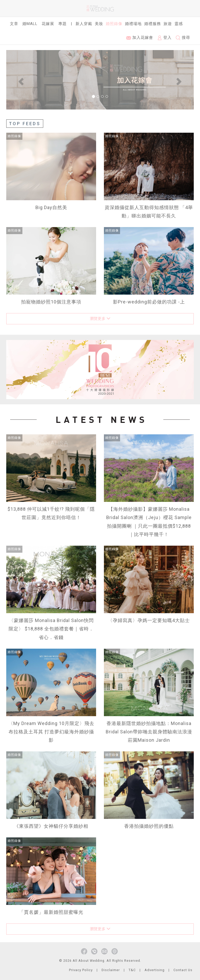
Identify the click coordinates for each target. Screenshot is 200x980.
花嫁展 (48, 24)
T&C (132, 970)
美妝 (99, 24)
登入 (164, 38)
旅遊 (168, 24)
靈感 (179, 24)
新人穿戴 (84, 24)
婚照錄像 (114, 24)
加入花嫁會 (140, 38)
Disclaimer (111, 970)
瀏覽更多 (100, 319)
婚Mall (30, 24)
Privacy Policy (81, 970)
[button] (20, 80)
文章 (14, 24)
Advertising (155, 970)
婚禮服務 (153, 24)
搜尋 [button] (183, 38)
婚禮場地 (133, 24)
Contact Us (183, 970)
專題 (63, 24)
